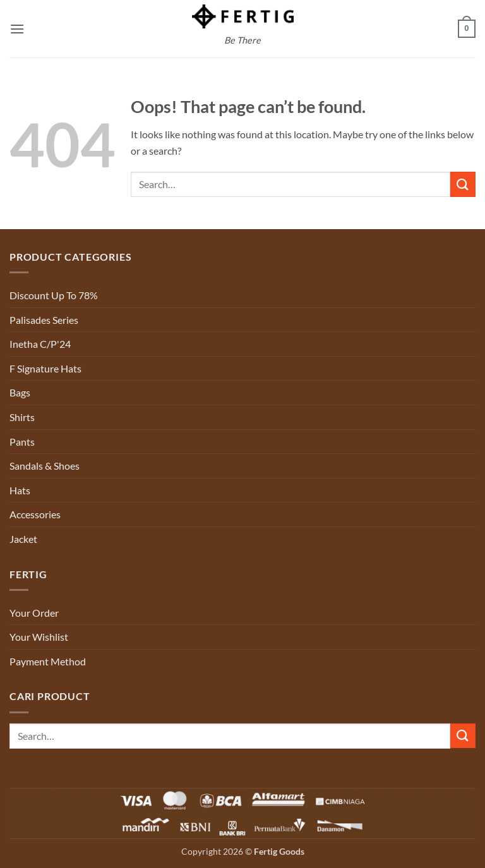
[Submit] (463, 184)
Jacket (23, 539)
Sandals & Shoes (45, 466)
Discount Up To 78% (54, 295)
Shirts (22, 417)
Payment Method (48, 661)
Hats (20, 490)
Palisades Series (44, 320)
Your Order (34, 613)
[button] (17, 29)
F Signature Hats (45, 368)
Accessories (35, 514)
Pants (22, 442)
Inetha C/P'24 (40, 344)
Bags (20, 392)
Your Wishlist (39, 637)
